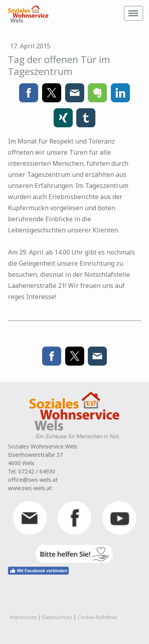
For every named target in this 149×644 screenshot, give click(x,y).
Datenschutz (57, 617)
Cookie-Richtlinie (97, 617)
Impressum (23, 617)
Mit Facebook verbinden (38, 571)
